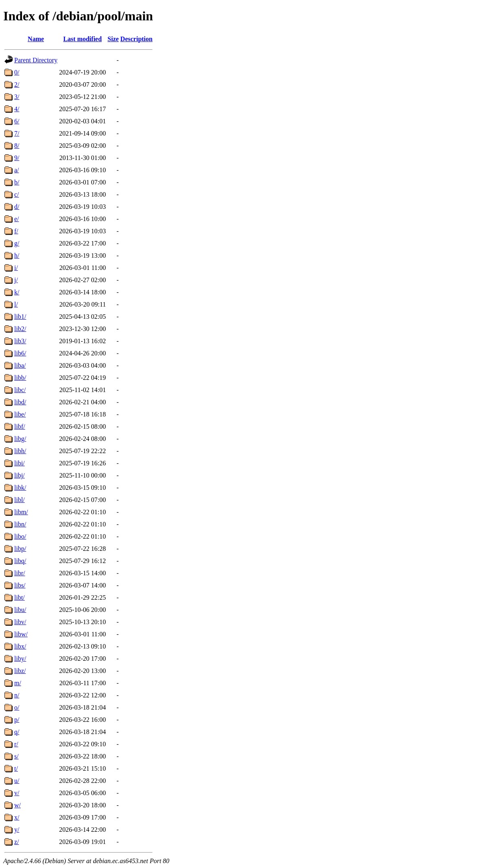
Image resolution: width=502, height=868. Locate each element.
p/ (17, 720)
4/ (17, 109)
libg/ (20, 439)
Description (136, 39)
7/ (17, 133)
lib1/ (20, 317)
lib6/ (20, 353)
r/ (16, 744)
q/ (17, 732)
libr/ (20, 573)
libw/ (21, 634)
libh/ (20, 451)
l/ (16, 304)
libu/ (20, 610)
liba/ (20, 365)
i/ (16, 268)
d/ (17, 207)
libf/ (20, 426)
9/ (17, 158)
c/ (17, 194)
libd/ (20, 402)
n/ (17, 695)
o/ (17, 707)
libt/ (20, 597)
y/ (17, 830)
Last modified (82, 39)
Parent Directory (36, 60)
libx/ (20, 646)
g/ (17, 243)
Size (113, 39)
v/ (17, 793)
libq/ (20, 561)
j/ (16, 280)
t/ (16, 768)
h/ (17, 255)
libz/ (20, 671)
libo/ (20, 536)
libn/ (20, 524)
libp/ (20, 549)
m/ (18, 683)
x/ (17, 817)
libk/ (20, 488)
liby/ (20, 659)
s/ (16, 756)
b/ (17, 182)
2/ (17, 84)
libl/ (20, 500)
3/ (17, 97)
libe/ (20, 414)
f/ (16, 231)
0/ (17, 72)
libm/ (21, 512)
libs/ (20, 585)
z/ (17, 842)
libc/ (20, 390)
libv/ (20, 622)
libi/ (20, 463)
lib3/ (20, 341)
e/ (17, 219)
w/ (17, 805)
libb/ (20, 378)
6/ (17, 121)
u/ (17, 781)
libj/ (20, 475)
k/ (17, 292)
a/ (17, 170)
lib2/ (20, 329)
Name (36, 39)
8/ (17, 146)
